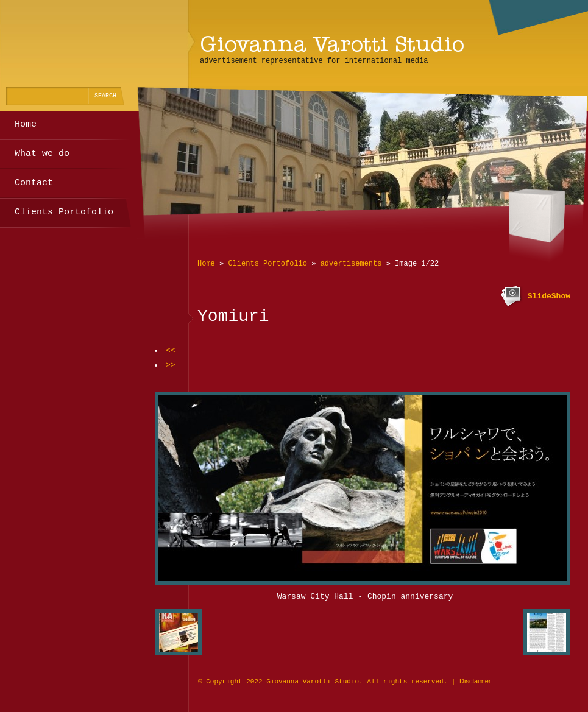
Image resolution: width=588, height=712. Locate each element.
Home (206, 264)
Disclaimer (475, 681)
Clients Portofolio (267, 264)
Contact (34, 183)
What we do (42, 154)
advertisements (351, 264)
